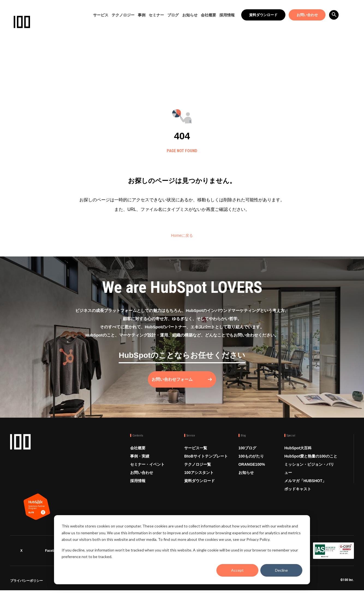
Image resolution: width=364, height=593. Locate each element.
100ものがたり (251, 461)
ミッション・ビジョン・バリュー (309, 473)
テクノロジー (123, 15)
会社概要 (208, 15)
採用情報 (227, 15)
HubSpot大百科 (298, 453)
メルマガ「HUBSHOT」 (305, 485)
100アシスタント (199, 477)
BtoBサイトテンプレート (206, 461)
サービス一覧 (196, 453)
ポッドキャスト (298, 494)
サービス (101, 15)
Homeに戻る (182, 235)
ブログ (173, 15)
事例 (142, 15)
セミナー (156, 15)
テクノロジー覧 (198, 469)
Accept (237, 570)
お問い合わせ (307, 15)
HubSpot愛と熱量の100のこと (311, 461)
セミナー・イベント (147, 469)
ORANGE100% (252, 469)
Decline (281, 570)
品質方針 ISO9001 (159, 584)
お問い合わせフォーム (177, 384)
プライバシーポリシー (26, 584)
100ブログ (247, 453)
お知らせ (190, 15)
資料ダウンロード (263, 15)
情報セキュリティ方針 (94, 584)
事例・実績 (140, 461)
